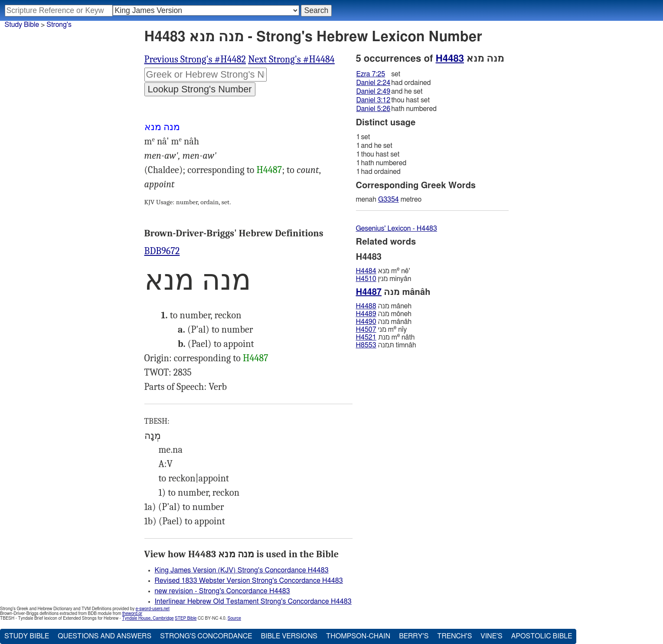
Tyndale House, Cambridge (148, 618)
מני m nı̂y (382, 329)
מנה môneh (384, 314)
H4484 (366, 271)
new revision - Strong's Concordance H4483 (222, 591)
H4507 (366, 330)
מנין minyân (384, 279)
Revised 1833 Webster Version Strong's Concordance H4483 (249, 581)
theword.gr (132, 614)
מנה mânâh (384, 322)
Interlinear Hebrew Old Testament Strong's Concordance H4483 (253, 602)
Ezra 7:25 (371, 74)
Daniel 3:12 (374, 100)
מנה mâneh (384, 306)
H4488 (366, 306)
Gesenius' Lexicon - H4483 (397, 229)
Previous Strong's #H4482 (195, 59)
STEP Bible (186, 618)
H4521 (366, 337)
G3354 (389, 199)
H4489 (366, 314)
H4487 (269, 170)
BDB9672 (162, 251)
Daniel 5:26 (374, 109)
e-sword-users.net (153, 609)
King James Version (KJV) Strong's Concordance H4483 (242, 570)
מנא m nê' (383, 271)
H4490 (366, 322)
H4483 (450, 59)
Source (234, 618)
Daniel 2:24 (374, 83)
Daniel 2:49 (374, 92)
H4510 (366, 279)
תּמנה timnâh (386, 345)
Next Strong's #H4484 (291, 59)
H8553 (366, 345)
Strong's (59, 25)
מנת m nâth (385, 337)
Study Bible (22, 25)
